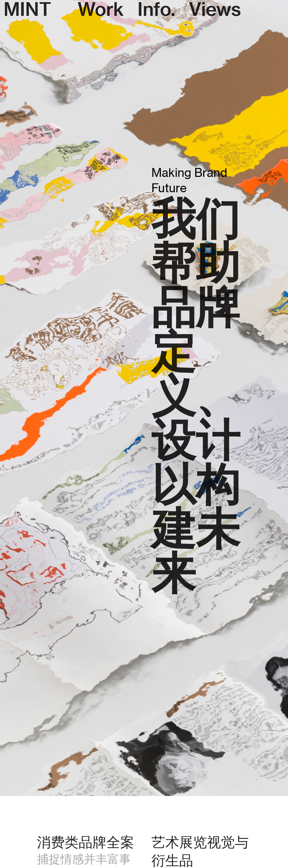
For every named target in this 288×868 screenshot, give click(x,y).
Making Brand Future (189, 180)
